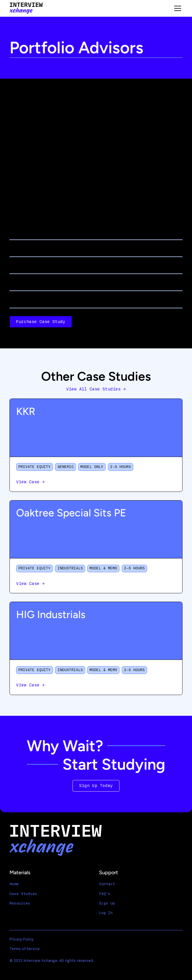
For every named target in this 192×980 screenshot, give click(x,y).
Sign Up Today (96, 786)
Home (14, 884)
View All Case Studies (96, 389)
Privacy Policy (21, 939)
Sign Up (107, 903)
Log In (106, 913)
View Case (30, 482)
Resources (20, 903)
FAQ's (105, 894)
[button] (177, 8)
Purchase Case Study (41, 322)
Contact (107, 884)
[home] (26, 8)
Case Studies (23, 894)
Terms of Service (25, 949)
